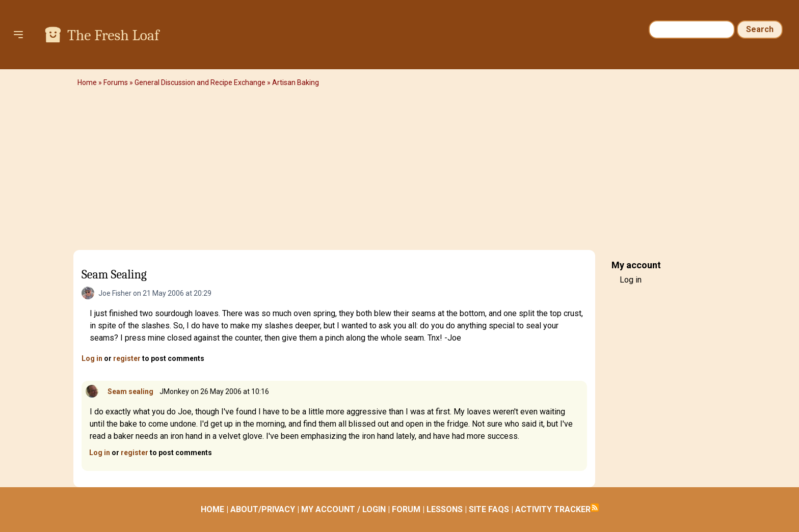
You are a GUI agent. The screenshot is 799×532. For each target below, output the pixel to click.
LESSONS (445, 509)
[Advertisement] (400, 171)
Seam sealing (130, 391)
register (127, 358)
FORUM (406, 509)
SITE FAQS (489, 509)
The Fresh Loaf (113, 35)
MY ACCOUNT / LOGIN (343, 509)
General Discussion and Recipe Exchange (200, 82)
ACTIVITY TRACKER (553, 509)
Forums (116, 82)
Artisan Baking (296, 82)
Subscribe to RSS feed (595, 508)
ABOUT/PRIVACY (263, 509)
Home (87, 82)
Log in (92, 358)
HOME (212, 509)
